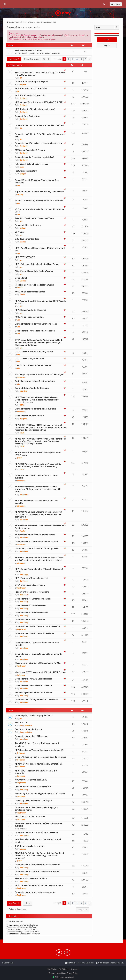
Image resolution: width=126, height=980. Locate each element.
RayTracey (24, 574)
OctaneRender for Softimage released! (33, 599)
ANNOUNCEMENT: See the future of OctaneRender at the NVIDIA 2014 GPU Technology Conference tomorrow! (39, 856)
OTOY (22, 405)
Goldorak (24, 98)
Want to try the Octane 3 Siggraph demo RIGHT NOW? (40, 794)
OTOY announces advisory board (30, 585)
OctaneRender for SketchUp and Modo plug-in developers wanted (36, 809)
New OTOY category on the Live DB (31, 780)
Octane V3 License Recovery (28, 225)
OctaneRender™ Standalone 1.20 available (34, 633)
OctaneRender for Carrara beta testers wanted (36, 542)
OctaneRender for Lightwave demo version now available (37, 644)
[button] (89, 59)
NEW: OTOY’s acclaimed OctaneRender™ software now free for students (40, 527)
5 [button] (81, 59)
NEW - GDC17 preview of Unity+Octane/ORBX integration (36, 772)
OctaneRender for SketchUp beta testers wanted (37, 865)
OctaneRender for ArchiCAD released (32, 736)
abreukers (21, 378)
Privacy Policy (72, 973)
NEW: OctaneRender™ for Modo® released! (35, 535)
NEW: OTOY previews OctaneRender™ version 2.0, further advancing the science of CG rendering (38, 465)
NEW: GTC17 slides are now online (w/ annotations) (39, 764)
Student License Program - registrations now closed (39, 200)
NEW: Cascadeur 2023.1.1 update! (31, 88)
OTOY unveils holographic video (30, 358)
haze (22, 167)
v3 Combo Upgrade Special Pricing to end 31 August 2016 (39, 210)
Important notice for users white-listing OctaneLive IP (40, 191)
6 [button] (85, 59)
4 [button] (77, 59)
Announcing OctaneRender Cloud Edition (34, 693)
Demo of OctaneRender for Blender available (35, 409)
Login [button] (107, 40)
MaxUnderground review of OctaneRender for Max (38, 663)
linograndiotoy (26, 725)
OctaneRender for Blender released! (31, 613)
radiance (20, 746)
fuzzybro (23, 391)
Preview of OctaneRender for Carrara (32, 592)
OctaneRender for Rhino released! (30, 606)
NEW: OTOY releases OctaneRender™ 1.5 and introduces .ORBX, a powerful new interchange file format (38, 489)
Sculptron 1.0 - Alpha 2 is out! (29, 729)
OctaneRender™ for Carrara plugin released (35, 331)
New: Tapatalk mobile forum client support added (38, 839)
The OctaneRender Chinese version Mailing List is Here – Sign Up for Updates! (40, 74)
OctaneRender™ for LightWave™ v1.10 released (37, 700)
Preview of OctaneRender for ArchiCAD (33, 787)
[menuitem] (104, 4)
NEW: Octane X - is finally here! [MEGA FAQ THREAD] (39, 102)
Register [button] (107, 46)
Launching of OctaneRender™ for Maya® (34, 800)
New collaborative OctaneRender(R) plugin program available (39, 825)
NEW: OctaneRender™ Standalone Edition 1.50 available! (36, 502)
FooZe (20, 288)
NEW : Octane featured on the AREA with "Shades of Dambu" (39, 570)
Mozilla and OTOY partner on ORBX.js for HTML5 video (40, 672)
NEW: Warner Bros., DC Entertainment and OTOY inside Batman (40, 302)
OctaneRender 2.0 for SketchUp (30, 416)
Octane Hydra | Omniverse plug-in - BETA (34, 716)
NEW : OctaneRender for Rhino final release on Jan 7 (39, 885)
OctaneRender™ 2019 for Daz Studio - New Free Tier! (39, 125)
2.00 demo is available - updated (30, 846)
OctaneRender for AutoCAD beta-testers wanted (37, 871)
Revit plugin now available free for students (35, 381)
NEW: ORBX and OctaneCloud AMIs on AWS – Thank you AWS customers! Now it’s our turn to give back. (39, 559)
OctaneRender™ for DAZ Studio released (34, 679)
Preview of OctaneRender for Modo (31, 878)
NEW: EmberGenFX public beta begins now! (35, 109)
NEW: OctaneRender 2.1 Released (30, 310)
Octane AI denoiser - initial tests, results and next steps (40, 757)
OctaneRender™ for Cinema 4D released (33, 686)
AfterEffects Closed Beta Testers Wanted (34, 271)
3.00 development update (27, 239)
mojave (23, 84)
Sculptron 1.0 (21, 722)
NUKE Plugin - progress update (29, 317)
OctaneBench (21, 278)
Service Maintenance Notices (28, 50)
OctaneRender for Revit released (30, 620)
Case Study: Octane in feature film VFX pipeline (37, 548)
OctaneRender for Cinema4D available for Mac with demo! (38, 655)
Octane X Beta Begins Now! (28, 116)
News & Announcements (23, 27)
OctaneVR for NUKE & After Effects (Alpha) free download (37, 181)
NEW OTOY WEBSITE (25, 257)
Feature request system (26, 171)
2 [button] (69, 59)
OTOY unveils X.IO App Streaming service (34, 351)
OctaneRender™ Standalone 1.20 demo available (37, 626)
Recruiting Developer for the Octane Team (34, 218)
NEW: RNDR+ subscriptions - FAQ (30, 95)
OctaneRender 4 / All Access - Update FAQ (35, 157)
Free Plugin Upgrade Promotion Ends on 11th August (39, 375)
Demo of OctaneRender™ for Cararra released (36, 324)
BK (21, 78)
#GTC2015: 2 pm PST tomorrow (30, 816)
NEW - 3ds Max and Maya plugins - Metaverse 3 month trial (40, 249)
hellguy (23, 174)
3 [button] (73, 59)
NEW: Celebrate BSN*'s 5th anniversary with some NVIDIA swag (38, 454)
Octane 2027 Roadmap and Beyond (31, 81)
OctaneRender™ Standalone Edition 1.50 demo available (36, 477)
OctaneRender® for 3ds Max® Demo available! (37, 832)
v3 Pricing (20, 232)
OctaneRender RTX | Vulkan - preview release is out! (39, 143)
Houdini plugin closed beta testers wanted (34, 285)
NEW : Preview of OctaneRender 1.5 (31, 578)
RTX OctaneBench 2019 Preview (30, 150)
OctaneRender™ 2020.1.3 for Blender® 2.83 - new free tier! (40, 135)
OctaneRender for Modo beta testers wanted (36, 892)
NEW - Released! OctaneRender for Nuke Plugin (37, 264)
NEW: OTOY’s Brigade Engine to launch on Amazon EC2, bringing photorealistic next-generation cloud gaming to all (38, 514)
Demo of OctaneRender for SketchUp (32, 388)
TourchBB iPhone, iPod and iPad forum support (37, 743)
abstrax (23, 242)
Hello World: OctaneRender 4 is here (31, 164)
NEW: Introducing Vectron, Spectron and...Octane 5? (39, 750)
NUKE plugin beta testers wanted (30, 292)
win (18, 186)
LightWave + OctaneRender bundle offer (33, 365)
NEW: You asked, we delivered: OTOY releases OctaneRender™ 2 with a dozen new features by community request (37, 400)
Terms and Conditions (57, 973)
